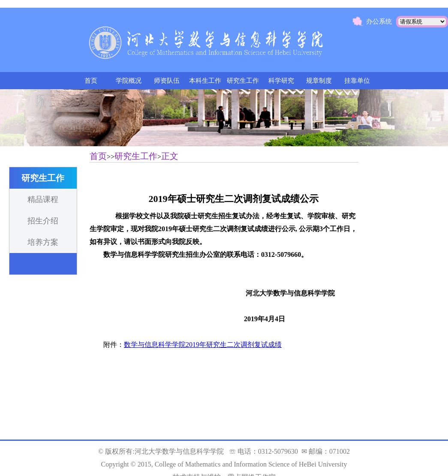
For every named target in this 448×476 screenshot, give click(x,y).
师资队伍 (167, 81)
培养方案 (43, 242)
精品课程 (43, 199)
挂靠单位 (357, 81)
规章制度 (319, 81)
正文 (170, 156)
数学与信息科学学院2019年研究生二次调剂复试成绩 (203, 345)
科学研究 (281, 81)
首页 (91, 81)
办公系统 (379, 21)
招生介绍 (43, 221)
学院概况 (129, 81)
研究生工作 (243, 81)
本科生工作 (205, 81)
